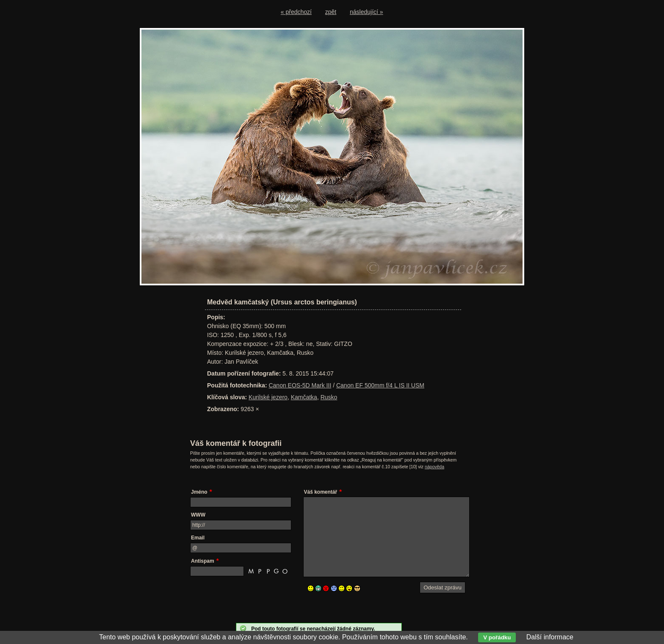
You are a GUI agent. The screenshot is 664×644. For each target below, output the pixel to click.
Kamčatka (304, 397)
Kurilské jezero (268, 397)
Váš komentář (321, 492)
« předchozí (296, 12)
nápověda (434, 467)
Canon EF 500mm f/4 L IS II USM (380, 385)
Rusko (329, 397)
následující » (367, 12)
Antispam (203, 561)
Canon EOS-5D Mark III (300, 385)
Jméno (199, 492)
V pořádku (497, 637)
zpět (331, 12)
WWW (198, 515)
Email (198, 538)
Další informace (550, 637)
